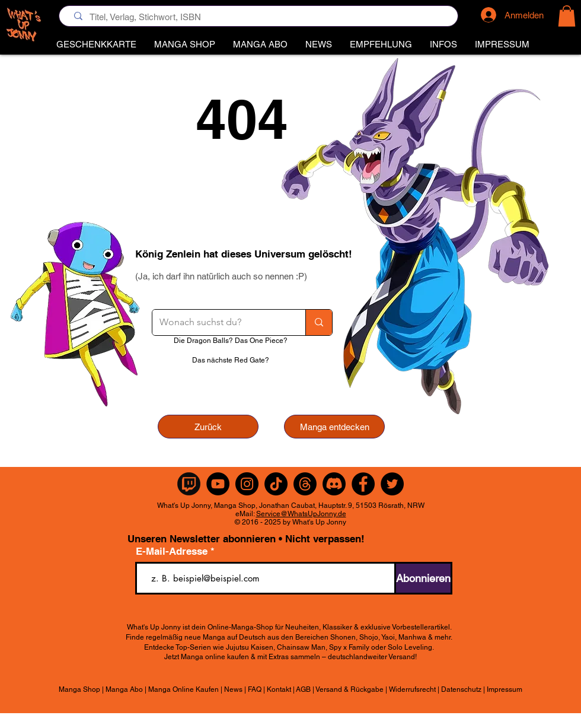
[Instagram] (247, 484)
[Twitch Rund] (189, 484)
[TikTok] (276, 484)
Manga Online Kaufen (183, 689)
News (233, 689)
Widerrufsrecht (412, 689)
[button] (381, 44)
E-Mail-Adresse (173, 551)
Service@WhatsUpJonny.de (301, 514)
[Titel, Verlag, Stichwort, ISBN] (261, 17)
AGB (303, 689)
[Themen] (305, 484)
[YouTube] (218, 484)
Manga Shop (79, 689)
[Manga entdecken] (334, 427)
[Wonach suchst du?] (220, 322)
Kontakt (279, 689)
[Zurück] (208, 427)
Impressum (505, 689)
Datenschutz (461, 689)
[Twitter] (392, 484)
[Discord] (334, 484)
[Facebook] (363, 484)
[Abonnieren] (423, 578)
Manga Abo (124, 689)
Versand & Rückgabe (349, 689)
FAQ (255, 689)
